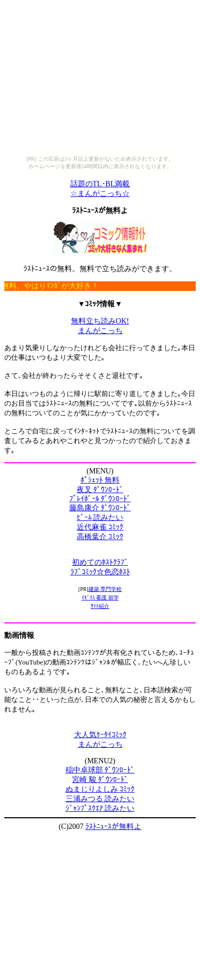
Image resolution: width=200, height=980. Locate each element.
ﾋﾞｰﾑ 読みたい (100, 517)
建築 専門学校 (105, 589)
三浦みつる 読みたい (100, 799)
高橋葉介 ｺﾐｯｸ (100, 537)
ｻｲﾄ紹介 (100, 606)
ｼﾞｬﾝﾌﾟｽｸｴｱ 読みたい (100, 808)
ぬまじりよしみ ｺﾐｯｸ (100, 789)
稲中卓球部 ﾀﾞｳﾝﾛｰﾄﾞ (100, 770)
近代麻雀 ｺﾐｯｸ (100, 527)
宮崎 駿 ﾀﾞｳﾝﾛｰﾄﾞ (100, 780)
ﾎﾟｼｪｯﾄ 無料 (100, 480)
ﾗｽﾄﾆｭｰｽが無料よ (113, 827)
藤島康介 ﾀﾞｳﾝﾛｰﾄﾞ (100, 508)
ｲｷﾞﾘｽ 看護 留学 (100, 598)
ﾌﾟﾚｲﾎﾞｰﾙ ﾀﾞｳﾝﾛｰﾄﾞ (100, 499)
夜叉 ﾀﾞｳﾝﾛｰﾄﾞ (100, 490)
